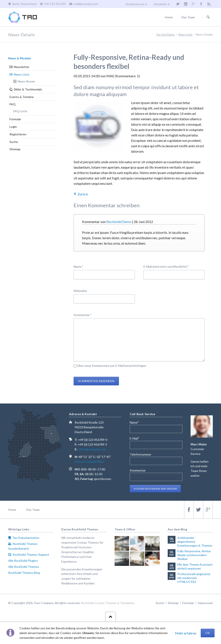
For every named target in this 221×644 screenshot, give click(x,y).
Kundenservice (135, 4)
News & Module (20, 58)
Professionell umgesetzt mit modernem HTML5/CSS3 (194, 578)
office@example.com (92, 449)
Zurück (83, 194)
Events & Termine (22, 97)
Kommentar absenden (96, 381)
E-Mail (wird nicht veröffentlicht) (166, 266)
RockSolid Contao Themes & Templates (108, 603)
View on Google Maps (89, 461)
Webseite (80, 291)
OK (208, 633)
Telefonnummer (140, 454)
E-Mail (137, 438)
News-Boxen (26, 81)
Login (13, 127)
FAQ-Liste (20, 111)
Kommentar (83, 315)
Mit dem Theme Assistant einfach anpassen (195, 566)
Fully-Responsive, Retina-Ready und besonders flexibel (194, 555)
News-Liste (22, 74)
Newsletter (22, 67)
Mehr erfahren (186, 633)
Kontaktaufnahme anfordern (155, 489)
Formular (15, 119)
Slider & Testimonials (28, 89)
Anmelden (160, 4)
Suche (14, 142)
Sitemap (15, 149)
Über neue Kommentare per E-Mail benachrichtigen (112, 366)
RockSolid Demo (119, 222)
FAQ (13, 104)
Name (81, 266)
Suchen (208, 17)
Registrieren (18, 134)
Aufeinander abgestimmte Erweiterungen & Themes (195, 542)
